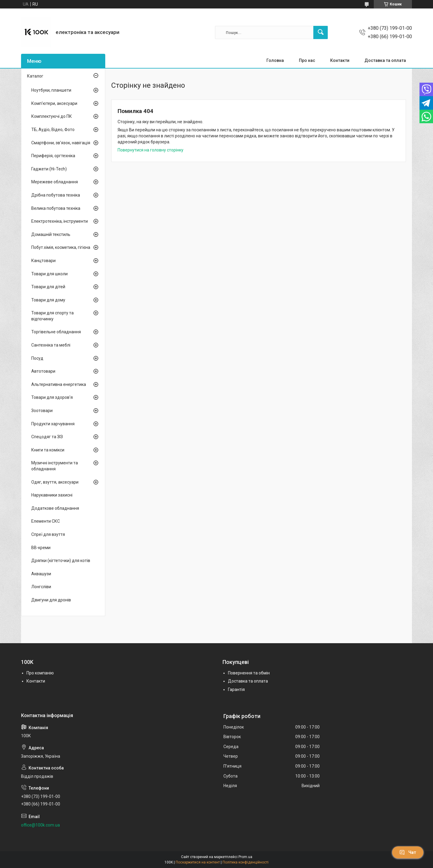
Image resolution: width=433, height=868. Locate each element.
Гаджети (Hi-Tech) (49, 169)
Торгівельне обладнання (56, 332)
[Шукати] (321, 32)
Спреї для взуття (48, 534)
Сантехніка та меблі (51, 345)
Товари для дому (48, 300)
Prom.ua (245, 857)
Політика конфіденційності (246, 862)
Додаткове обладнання (55, 508)
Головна (275, 60)
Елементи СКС (46, 521)
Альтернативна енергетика (59, 384)
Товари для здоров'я (52, 397)
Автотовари (43, 371)
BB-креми (41, 548)
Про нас (307, 60)
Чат (408, 852)
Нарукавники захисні (52, 495)
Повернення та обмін (249, 673)
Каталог (35, 76)
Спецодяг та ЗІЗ (47, 437)
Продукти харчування (53, 424)
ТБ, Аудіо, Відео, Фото (53, 130)
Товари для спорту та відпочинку (52, 316)
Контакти (340, 60)
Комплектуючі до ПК (52, 116)
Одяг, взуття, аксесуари (55, 482)
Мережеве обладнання (55, 182)
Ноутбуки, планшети (51, 90)
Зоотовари (42, 411)
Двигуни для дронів (51, 600)
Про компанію (40, 673)
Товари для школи (49, 274)
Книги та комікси (48, 450)
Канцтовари (43, 261)
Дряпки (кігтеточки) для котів (61, 561)
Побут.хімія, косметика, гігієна (61, 247)
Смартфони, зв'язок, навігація (61, 143)
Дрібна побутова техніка (56, 195)
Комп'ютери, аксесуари (54, 103)
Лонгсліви (41, 587)
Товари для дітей (48, 287)
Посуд (37, 358)
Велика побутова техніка (56, 208)
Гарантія (236, 689)
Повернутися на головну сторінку (150, 150)
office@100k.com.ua (40, 825)
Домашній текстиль (51, 234)
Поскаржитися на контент (198, 862)
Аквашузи (41, 574)
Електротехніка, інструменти (60, 221)
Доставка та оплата (385, 60)
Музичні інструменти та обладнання (55, 466)
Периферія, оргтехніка (53, 156)
